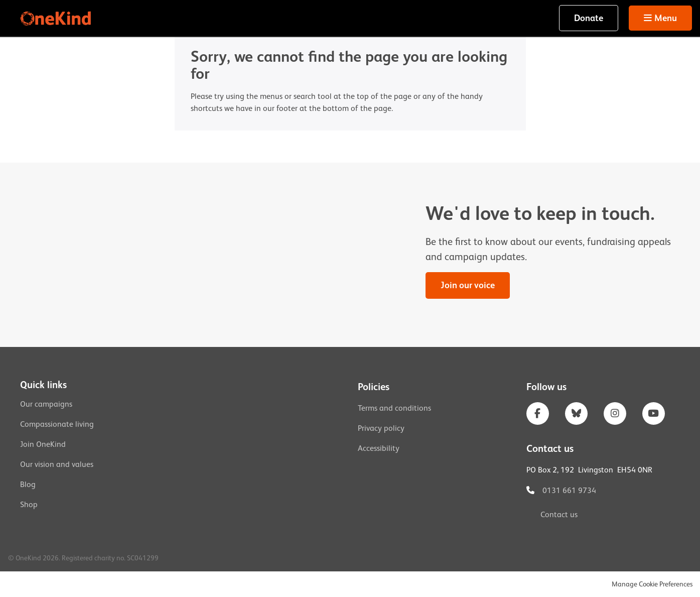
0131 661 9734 (569, 491)
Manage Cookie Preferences (652, 584)
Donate (589, 18)
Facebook (538, 413)
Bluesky (576, 413)
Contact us (559, 515)
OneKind (57, 18)
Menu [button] (666, 18)
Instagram (615, 413)
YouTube (654, 413)
